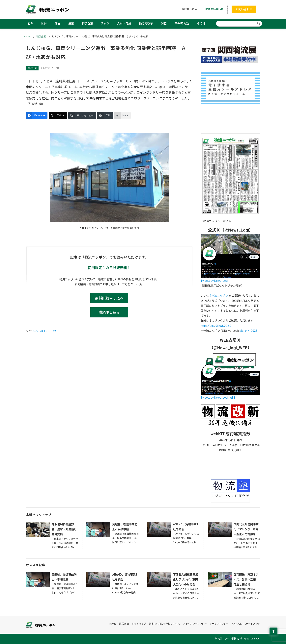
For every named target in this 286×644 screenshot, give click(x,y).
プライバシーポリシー (195, 624)
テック (105, 23)
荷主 (58, 23)
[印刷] (105, 115)
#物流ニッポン (219, 296)
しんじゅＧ (40, 331)
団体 (44, 23)
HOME (113, 624)
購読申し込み (189, 9)
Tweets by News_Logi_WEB (218, 398)
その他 (201, 23)
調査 (164, 23)
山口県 (52, 331)
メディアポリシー (219, 624)
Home (27, 37)
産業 (71, 23)
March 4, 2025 (248, 331)
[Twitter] (58, 115)
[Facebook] (37, 115)
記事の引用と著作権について (164, 624)
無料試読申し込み (109, 298)
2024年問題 (182, 23)
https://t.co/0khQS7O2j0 (216, 326)
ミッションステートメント (246, 624)
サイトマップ (139, 624)
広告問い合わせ (214, 9)
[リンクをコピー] (82, 115)
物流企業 (87, 23)
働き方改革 (146, 23)
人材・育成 (124, 23)
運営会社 (124, 624)
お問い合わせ (244, 9)
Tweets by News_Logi (214, 281)
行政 (31, 23)
